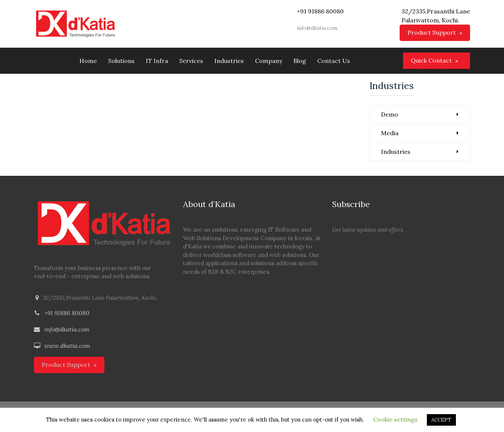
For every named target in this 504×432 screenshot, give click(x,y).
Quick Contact (431, 60)
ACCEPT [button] (441, 420)
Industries (396, 152)
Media (390, 133)
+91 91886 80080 (67, 313)
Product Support (432, 32)
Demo (390, 114)
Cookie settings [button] (395, 419)
